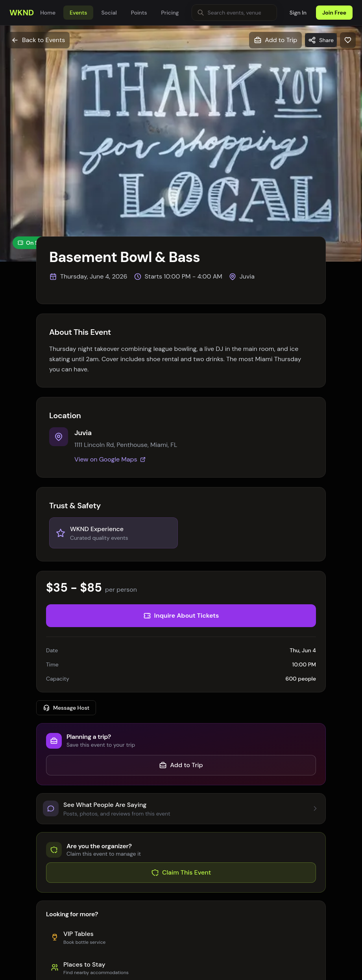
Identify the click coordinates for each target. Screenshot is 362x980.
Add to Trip (181, 765)
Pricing (170, 13)
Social (109, 13)
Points (139, 13)
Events (78, 13)
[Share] (321, 40)
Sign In (298, 13)
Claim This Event (181, 872)
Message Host (66, 708)
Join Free (334, 13)
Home (48, 13)
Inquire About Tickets (181, 615)
